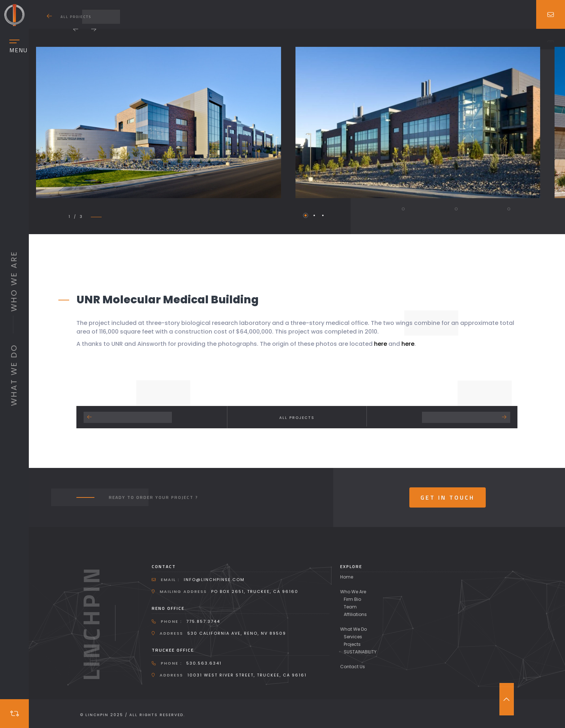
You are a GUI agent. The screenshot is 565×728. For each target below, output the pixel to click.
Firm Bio (352, 599)
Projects (352, 644)
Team (350, 607)
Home (347, 577)
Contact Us (353, 667)
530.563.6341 (204, 663)
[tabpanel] (158, 122)
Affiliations (355, 614)
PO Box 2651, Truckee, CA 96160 (255, 591)
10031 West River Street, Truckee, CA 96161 (247, 675)
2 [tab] (314, 215)
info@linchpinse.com (214, 580)
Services (353, 637)
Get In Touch (448, 497)
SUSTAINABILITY (360, 652)
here (381, 344)
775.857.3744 (203, 621)
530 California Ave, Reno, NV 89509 (237, 633)
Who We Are (353, 592)
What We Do (353, 629)
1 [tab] (306, 215)
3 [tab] (323, 215)
